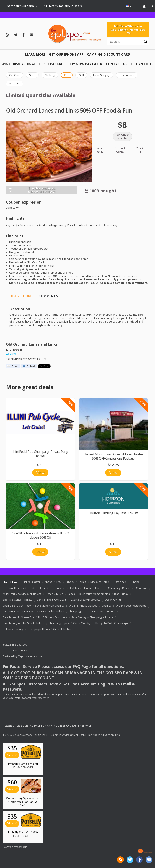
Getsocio (22, 847)
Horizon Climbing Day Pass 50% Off (113, 513)
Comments (48, 296)
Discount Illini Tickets (15, 588)
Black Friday (121, 594)
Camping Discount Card (108, 54)
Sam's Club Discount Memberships (89, 594)
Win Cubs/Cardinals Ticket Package (33, 64)
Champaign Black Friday (17, 606)
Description (20, 296)
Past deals (120, 582)
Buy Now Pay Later (85, 64)
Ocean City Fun (54, 594)
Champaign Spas (59, 623)
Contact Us (116, 64)
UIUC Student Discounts (47, 588)
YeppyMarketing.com (30, 656)
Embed (31, 366)
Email (15, 366)
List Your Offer (32, 582)
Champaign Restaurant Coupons (128, 588)
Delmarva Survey (13, 629)
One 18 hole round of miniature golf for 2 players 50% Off (40, 535)
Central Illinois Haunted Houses (84, 588)
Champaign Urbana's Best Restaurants (92, 611)
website (11, 354)
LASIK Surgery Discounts (86, 600)
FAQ (59, 582)
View (40, 473)
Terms (82, 582)
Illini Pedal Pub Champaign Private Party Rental (40, 454)
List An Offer (142, 64)
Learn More (35, 54)
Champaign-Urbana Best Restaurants (124, 606)
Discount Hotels (100, 582)
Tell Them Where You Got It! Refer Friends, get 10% (128, 30)
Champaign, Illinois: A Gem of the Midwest (52, 629)
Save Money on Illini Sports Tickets (24, 623)
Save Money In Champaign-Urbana (92, 618)
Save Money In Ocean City (18, 618)
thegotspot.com (20, 651)
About (48, 582)
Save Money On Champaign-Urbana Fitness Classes (66, 606)
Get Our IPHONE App (66, 54)
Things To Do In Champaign (111, 623)
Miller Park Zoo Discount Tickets (22, 594)
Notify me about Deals (65, 6)
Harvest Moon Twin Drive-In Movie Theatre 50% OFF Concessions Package (113, 456)
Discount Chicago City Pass (19, 611)
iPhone (135, 582)
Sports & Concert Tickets (18, 600)
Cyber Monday (82, 623)
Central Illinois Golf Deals (52, 600)
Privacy (70, 582)
